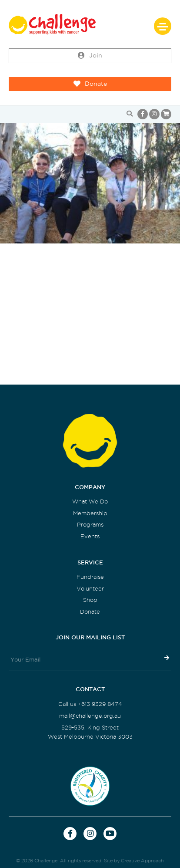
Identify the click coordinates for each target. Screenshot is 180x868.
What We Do (90, 502)
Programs (90, 525)
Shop (90, 600)
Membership (90, 513)
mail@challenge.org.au (90, 716)
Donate (90, 84)
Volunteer (90, 589)
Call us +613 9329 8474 (90, 704)
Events (90, 536)
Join (90, 56)
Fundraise (90, 577)
